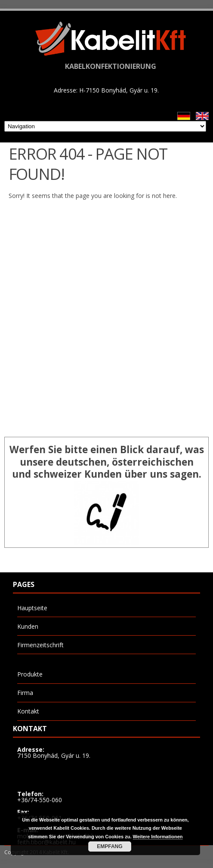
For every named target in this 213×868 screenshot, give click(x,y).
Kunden (28, 626)
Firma (25, 693)
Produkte (30, 674)
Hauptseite (32, 608)
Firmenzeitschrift (40, 645)
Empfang (110, 846)
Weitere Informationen (158, 837)
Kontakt (28, 711)
